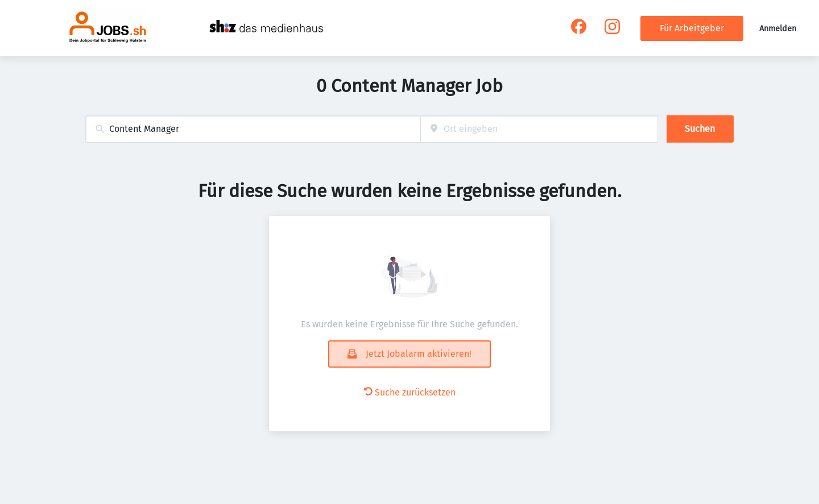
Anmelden (778, 29)
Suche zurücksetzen (410, 392)
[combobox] (253, 129)
